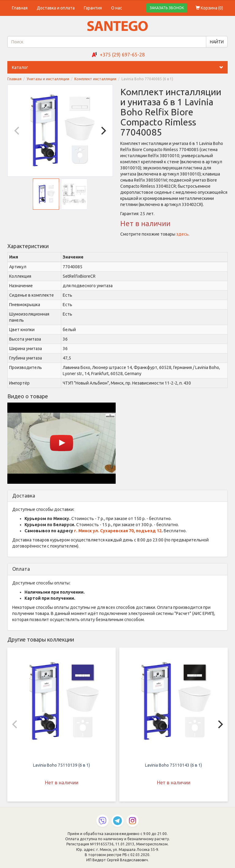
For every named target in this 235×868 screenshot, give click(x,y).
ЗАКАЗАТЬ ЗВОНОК (167, 8)
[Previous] (17, 131)
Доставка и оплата (56, 8)
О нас (117, 8)
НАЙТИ (217, 42)
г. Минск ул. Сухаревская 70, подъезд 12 (118, 531)
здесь (182, 234)
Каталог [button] (120, 67)
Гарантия (93, 8)
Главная (20, 8)
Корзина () (209, 8)
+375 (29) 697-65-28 (122, 55)
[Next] (103, 131)
